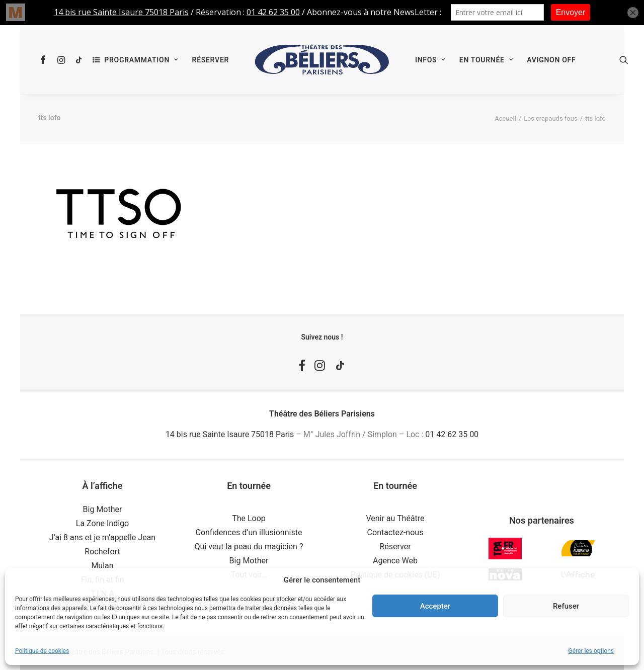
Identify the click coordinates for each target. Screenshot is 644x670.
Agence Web (395, 561)
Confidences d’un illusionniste (249, 532)
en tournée (486, 60)
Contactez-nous (395, 532)
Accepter (435, 606)
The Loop (249, 518)
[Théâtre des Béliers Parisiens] (322, 60)
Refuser (566, 606)
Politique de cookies (42, 651)
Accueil (505, 118)
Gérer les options (591, 651)
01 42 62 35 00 (452, 434)
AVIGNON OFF (551, 60)
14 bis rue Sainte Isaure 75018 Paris (230, 434)
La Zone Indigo (102, 523)
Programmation (141, 60)
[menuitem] (45, 60)
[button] (45, 60)
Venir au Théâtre (395, 518)
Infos (430, 60)
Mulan (102, 566)
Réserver (211, 60)
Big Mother (103, 509)
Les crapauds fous (550, 118)
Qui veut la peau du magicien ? (249, 547)
